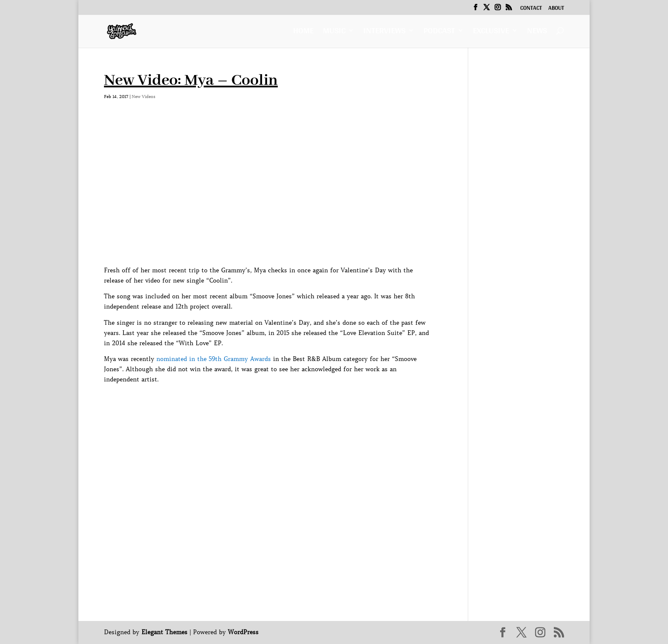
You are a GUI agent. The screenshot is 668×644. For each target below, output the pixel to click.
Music (334, 33)
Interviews (384, 33)
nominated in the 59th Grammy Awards (214, 359)
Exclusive (491, 33)
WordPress (243, 632)
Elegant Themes (164, 632)
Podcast (439, 33)
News (537, 33)
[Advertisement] (259, 404)
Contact (531, 9)
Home (303, 33)
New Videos (144, 97)
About (556, 9)
